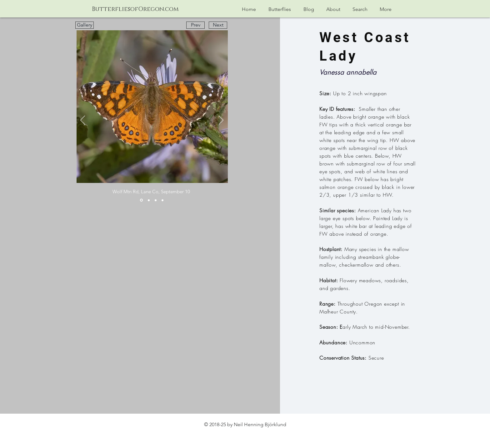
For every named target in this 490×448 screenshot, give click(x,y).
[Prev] (195, 25)
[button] (280, 9)
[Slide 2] (149, 200)
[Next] (218, 25)
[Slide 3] (156, 200)
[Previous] (83, 121)
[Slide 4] (162, 200)
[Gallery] (85, 25)
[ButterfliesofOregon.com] (135, 10)
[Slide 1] (141, 200)
